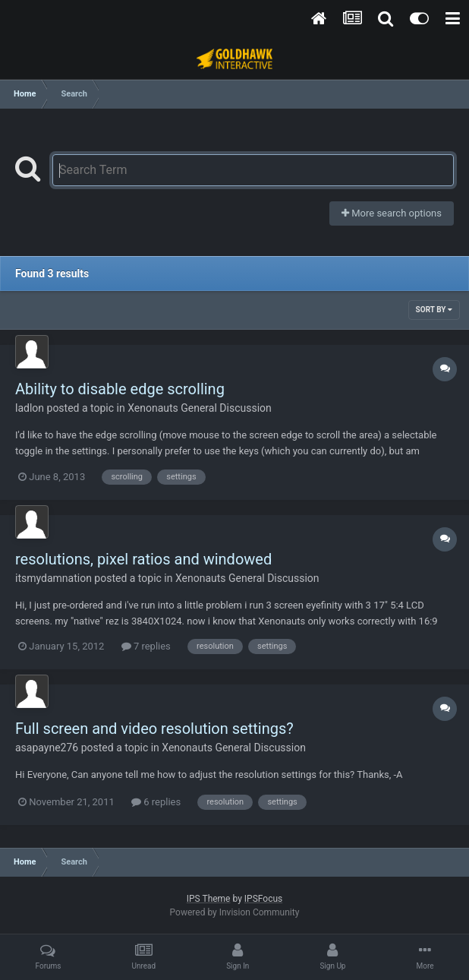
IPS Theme (209, 899)
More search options (392, 213)
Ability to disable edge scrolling (120, 389)
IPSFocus (263, 899)
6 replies (156, 802)
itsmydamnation (54, 578)
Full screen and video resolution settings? (154, 729)
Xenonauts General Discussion (200, 408)
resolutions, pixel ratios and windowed (143, 559)
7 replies (146, 646)
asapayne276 (47, 748)
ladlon (30, 408)
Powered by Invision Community (235, 912)
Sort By (434, 310)
